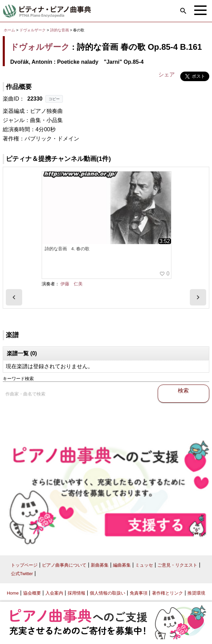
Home (13, 593)
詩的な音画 (60, 30)
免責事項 (139, 593)
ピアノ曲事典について (64, 565)
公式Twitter (22, 574)
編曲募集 (122, 565)
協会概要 (32, 593)
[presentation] (14, 297)
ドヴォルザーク (33, 30)
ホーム (9, 30)
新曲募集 (100, 565)
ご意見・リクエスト (177, 565)
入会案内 (54, 593)
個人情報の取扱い (108, 593)
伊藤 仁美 (72, 284)
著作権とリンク (167, 593)
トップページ (24, 565)
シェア (167, 74)
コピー (54, 99)
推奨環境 (196, 593)
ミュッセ (144, 565)
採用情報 (76, 593)
